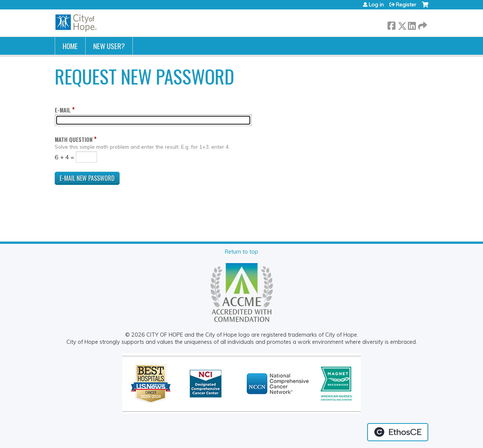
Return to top (241, 252)
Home (70, 46)
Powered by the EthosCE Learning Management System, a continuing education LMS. (398, 432)
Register (406, 5)
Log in (376, 5)
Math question (74, 139)
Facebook (391, 24)
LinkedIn (412, 24)
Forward (422, 24)
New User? (109, 46)
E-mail (63, 110)
